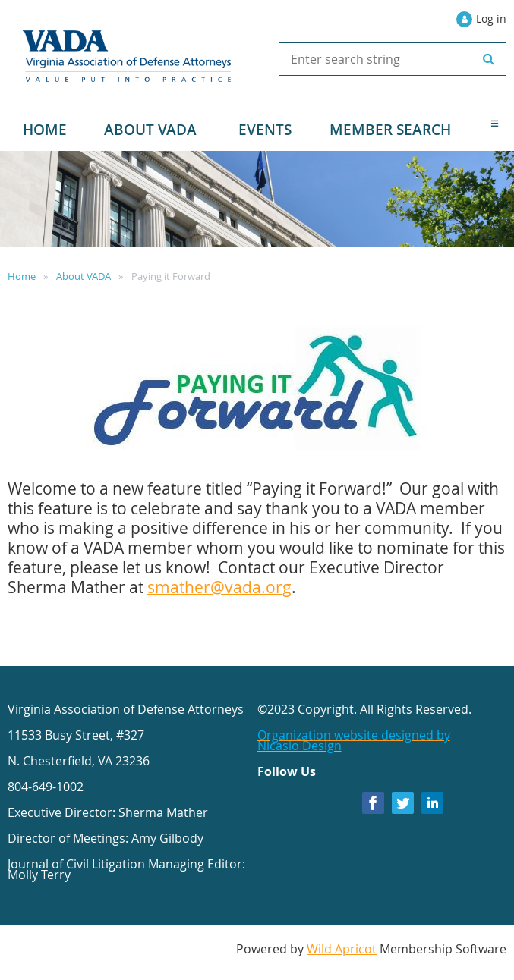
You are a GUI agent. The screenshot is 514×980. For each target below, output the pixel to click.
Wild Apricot (342, 949)
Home (22, 276)
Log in (491, 19)
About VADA (84, 276)
